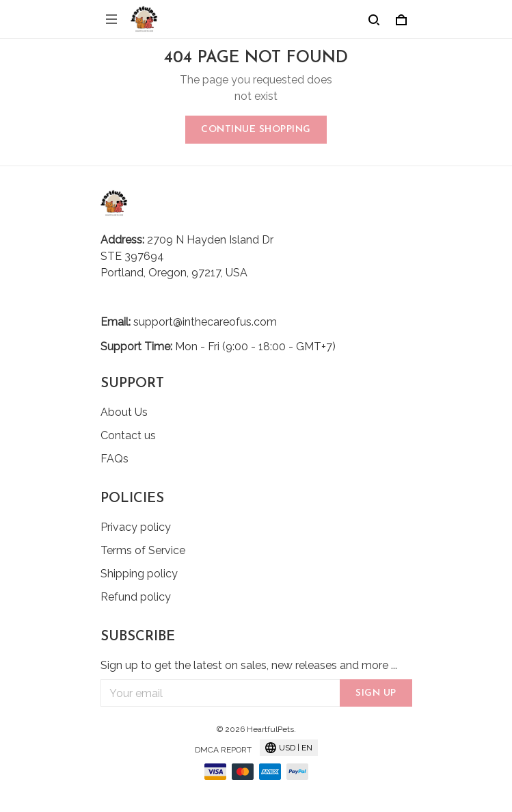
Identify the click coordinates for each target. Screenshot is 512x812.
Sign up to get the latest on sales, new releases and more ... (249, 665)
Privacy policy (136, 527)
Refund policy (136, 597)
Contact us (128, 435)
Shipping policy (139, 574)
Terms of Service (143, 550)
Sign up (376, 693)
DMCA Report (223, 750)
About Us (124, 412)
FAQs (114, 459)
